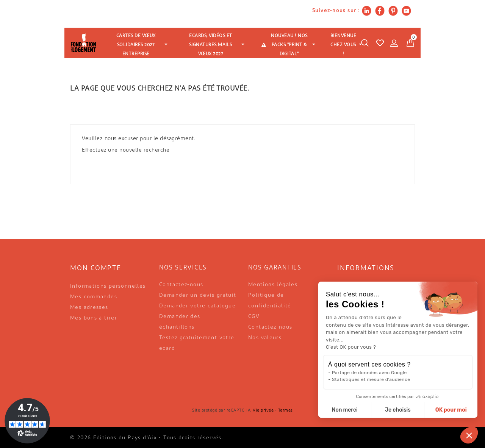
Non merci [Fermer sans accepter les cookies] (344, 410)
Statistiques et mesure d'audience (371, 379)
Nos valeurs (265, 338)
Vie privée (263, 411)
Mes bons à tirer (94, 318)
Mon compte (96, 269)
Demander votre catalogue (197, 306)
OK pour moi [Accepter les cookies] (451, 410)
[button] (469, 435)
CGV (254, 317)
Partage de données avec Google (369, 373)
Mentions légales (273, 285)
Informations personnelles (108, 286)
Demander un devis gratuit (198, 295)
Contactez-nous (181, 285)
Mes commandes (94, 297)
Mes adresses (89, 308)
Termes (286, 411)
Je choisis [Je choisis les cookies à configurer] (398, 410)
